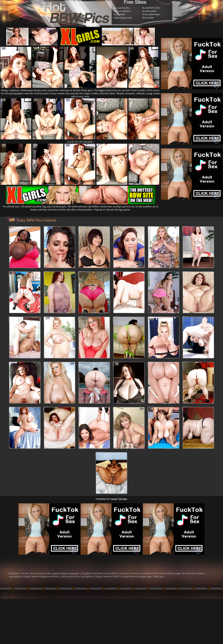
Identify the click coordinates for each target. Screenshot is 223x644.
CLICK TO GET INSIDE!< (80, 142)
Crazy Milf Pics (124, 11)
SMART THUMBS (119, 499)
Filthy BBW (151, 11)
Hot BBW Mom (152, 14)
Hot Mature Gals (124, 18)
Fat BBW (149, 18)
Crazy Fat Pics (123, 8)
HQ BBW (121, 14)
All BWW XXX (152, 8)
